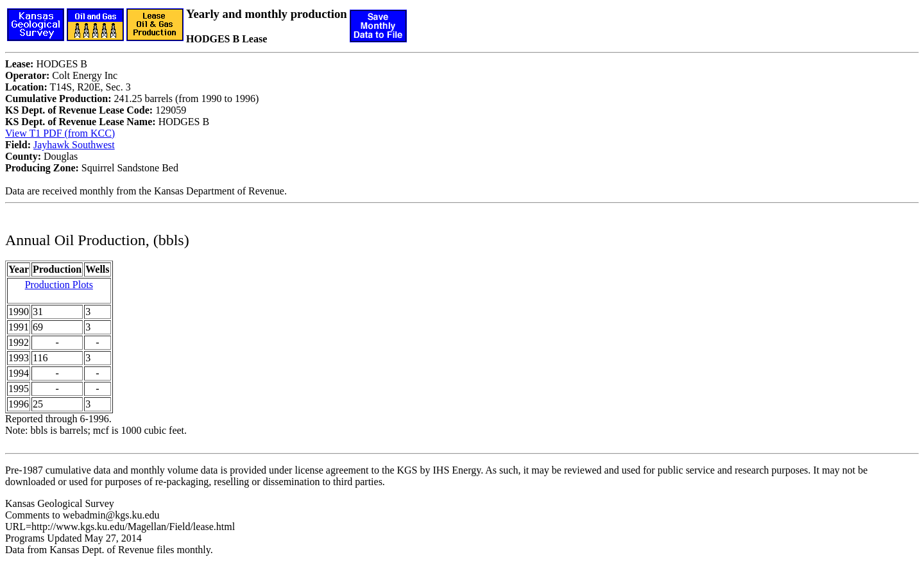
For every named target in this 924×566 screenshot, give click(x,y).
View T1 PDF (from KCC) (60, 133)
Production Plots (59, 285)
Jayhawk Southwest (74, 145)
